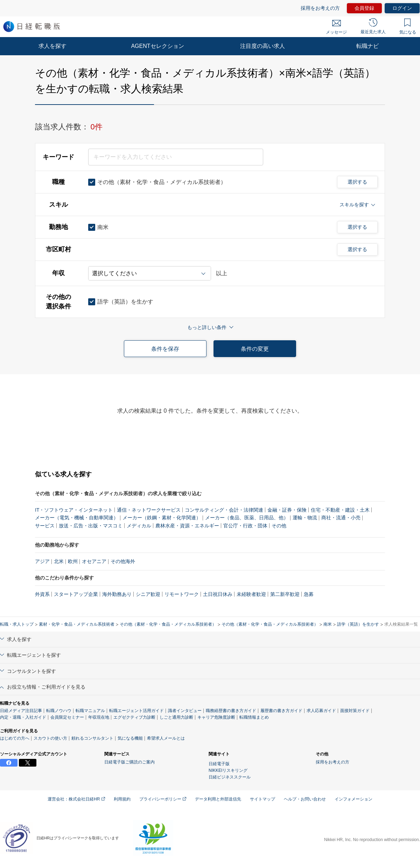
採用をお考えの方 (320, 8)
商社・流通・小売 (341, 518)
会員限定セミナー (67, 717)
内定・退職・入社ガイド (23, 717)
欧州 (73, 561)
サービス (45, 526)
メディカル (139, 526)
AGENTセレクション (157, 46)
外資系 (42, 594)
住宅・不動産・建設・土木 (340, 510)
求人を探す (52, 46)
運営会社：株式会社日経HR (76, 799)
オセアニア (94, 561)
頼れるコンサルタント (92, 738)
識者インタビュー (185, 711)
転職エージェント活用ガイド (136, 711)
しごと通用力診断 (176, 717)
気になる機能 (130, 738)
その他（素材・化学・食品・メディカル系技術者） (168, 624)
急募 (309, 594)
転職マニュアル (90, 711)
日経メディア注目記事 (21, 711)
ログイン (402, 8)
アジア (42, 561)
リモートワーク (182, 594)
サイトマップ (262, 799)
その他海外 (123, 561)
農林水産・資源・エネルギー (187, 526)
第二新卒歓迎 (285, 594)
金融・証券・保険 (287, 510)
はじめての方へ (15, 738)
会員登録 (364, 8)
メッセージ (336, 27)
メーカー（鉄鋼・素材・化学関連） (162, 518)
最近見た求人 (373, 26)
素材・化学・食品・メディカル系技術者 (77, 624)
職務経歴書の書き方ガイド (231, 711)
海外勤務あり (117, 594)
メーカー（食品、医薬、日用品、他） (247, 518)
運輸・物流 (305, 518)
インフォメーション (353, 799)
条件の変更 (255, 349)
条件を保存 (165, 349)
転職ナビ (367, 46)
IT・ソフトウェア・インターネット (74, 510)
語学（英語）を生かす (358, 624)
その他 (279, 526)
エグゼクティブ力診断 (134, 717)
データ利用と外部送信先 (218, 799)
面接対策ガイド (355, 711)
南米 (328, 624)
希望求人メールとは (166, 738)
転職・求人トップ (17, 624)
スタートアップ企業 (76, 594)
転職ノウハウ (59, 711)
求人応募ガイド (321, 711)
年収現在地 (99, 717)
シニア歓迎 (148, 594)
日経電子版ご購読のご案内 (129, 762)
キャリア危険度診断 (216, 717)
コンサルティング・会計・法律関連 (224, 510)
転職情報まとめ (254, 717)
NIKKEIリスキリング (228, 770)
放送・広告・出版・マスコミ (91, 526)
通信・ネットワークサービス (149, 510)
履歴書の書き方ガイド (281, 711)
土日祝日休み (218, 594)
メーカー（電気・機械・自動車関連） (77, 518)
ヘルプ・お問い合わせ (305, 799)
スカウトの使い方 (50, 738)
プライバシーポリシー (163, 799)
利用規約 (122, 799)
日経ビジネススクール (230, 777)
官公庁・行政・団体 (245, 526)
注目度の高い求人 (262, 46)
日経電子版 (219, 764)
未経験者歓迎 (251, 594)
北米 (59, 561)
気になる (408, 27)
